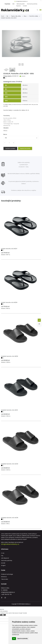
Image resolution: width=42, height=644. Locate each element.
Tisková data (5, 579)
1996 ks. (5, 130)
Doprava (18, 6)
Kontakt (25, 6)
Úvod (3, 16)
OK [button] (14, 639)
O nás (3, 553)
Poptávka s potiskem (10, 148)
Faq (2, 556)
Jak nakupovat (5, 558)
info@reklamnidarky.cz (22, 1)
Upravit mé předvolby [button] (23, 639)
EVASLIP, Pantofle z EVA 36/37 (9, 249)
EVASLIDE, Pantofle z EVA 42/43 (10, 464)
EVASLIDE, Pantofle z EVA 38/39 (10, 356)
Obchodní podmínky (32, 4)
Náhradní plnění (21, 4)
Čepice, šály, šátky (17, 16)
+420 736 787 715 (6, 594)
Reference (4, 577)
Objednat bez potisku (25, 148)
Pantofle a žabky (35, 16)
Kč (39, 320)
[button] (40, 10)
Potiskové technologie (7, 574)
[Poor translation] (4, 615)
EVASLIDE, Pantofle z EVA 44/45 (10, 518)
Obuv (26, 16)
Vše (8, 16)
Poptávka (7, 4)
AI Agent (3, 565)
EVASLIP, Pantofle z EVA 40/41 (9, 18)
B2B (13, 4)
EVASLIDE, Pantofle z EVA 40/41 (9, 410)
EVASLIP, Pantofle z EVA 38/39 (9, 302)
